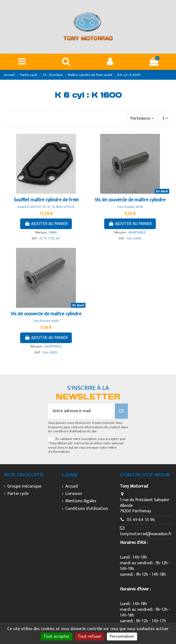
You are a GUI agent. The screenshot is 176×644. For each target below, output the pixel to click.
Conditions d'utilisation (87, 509)
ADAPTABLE (137, 232)
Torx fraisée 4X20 (46, 321)
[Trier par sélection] (142, 119)
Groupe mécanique (24, 487)
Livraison (74, 494)
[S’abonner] (121, 411)
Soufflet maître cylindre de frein (46, 200)
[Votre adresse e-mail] (82, 411)
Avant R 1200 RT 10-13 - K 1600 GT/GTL (46, 207)
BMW (53, 232)
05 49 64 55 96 (141, 520)
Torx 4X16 (134, 238)
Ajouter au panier (46, 224)
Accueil (72, 487)
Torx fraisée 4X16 (130, 207)
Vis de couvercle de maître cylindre (130, 200)
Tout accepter (57, 637)
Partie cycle (18, 494)
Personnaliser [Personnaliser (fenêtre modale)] (122, 637)
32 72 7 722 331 (50, 238)
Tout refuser (90, 637)
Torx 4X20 (50, 352)
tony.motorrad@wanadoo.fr (146, 534)
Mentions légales (81, 501)
